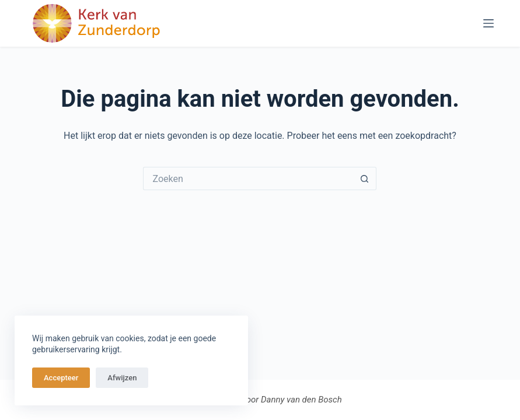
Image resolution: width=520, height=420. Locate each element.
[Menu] (488, 23)
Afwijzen (122, 378)
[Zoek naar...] (248, 178)
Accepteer (61, 378)
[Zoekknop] (365, 178)
